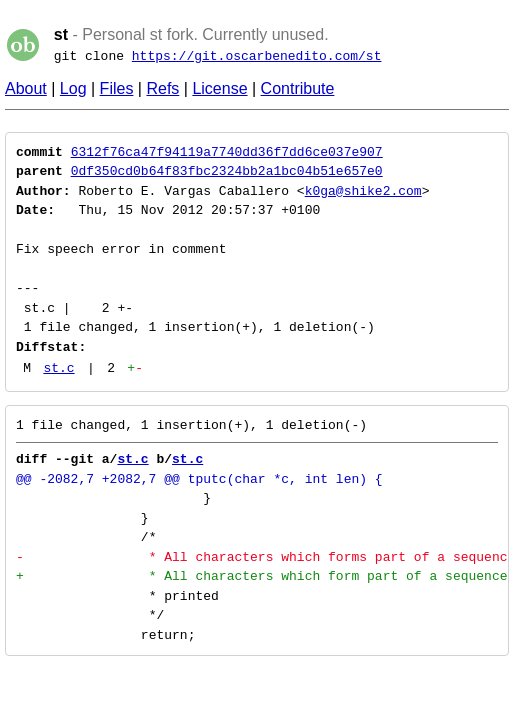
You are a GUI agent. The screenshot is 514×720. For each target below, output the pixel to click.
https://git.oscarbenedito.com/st (257, 56)
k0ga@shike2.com (363, 191)
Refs (162, 88)
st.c (58, 368)
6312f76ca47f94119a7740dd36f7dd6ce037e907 (227, 152)
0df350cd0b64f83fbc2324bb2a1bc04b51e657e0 (227, 171)
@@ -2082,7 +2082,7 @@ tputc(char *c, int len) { (199, 479)
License (219, 88)
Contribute (298, 88)
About (26, 88)
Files (117, 88)
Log (73, 88)
